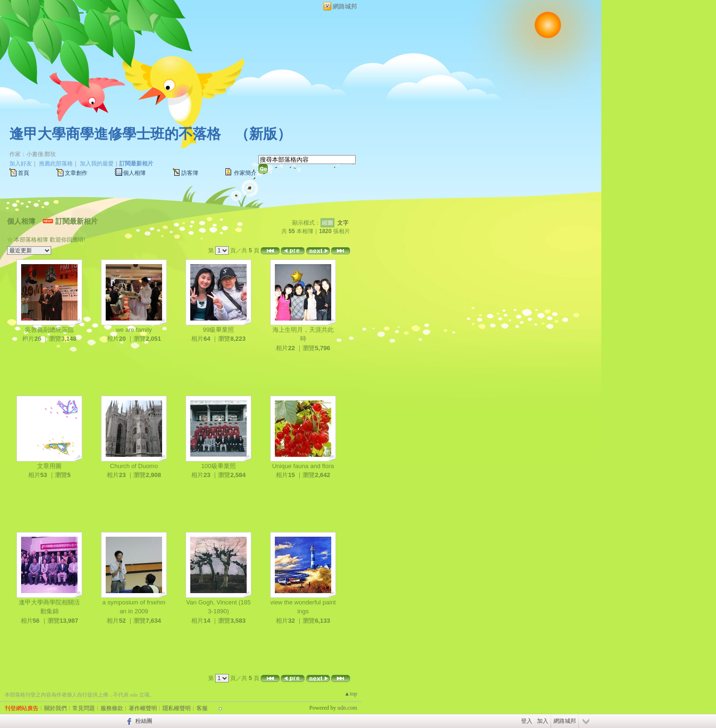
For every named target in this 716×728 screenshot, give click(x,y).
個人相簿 (134, 173)
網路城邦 (345, 6)
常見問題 (84, 708)
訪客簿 (190, 173)
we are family (134, 330)
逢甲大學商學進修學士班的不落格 (115, 134)
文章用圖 (49, 466)
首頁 (23, 173)
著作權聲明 (143, 708)
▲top (351, 694)
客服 (202, 708)
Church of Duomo (134, 466)
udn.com (347, 708)
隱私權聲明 (177, 708)
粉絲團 (144, 721)
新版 (263, 134)
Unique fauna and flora (303, 466)
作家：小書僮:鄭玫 (33, 154)
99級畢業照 (218, 330)
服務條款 (112, 708)
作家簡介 (245, 173)
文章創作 (76, 173)
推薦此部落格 (56, 164)
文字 (343, 223)
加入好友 (21, 164)
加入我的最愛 (97, 164)
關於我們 (55, 708)
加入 (543, 721)
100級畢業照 (218, 466)
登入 (527, 721)
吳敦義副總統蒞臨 (49, 330)
